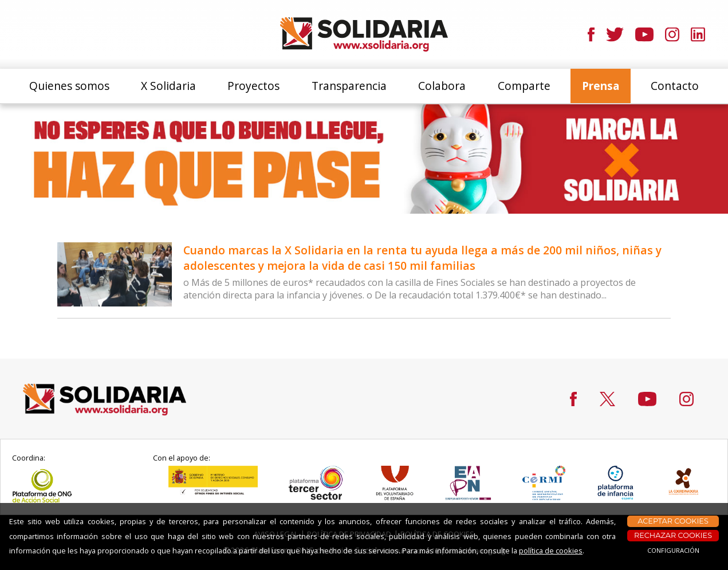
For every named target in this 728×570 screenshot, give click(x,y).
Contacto (675, 86)
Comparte (524, 86)
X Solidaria (168, 86)
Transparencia (349, 86)
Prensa (601, 86)
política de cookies (551, 551)
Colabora (442, 86)
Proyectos (253, 86)
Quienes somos (69, 86)
